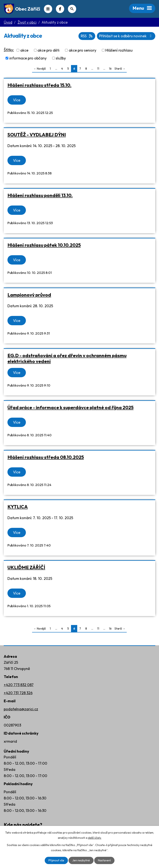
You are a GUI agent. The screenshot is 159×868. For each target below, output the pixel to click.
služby (61, 58)
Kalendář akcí (48, 9)
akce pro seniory (83, 50)
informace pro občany (28, 58)
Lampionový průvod (29, 295)
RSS (86, 36)
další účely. (95, 838)
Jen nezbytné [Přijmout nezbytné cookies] (81, 860)
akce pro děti (48, 50)
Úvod (8, 22)
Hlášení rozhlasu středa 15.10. (39, 85)
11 (98, 69)
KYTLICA (18, 507)
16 (110, 69)
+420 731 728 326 (18, 693)
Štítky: (9, 50)
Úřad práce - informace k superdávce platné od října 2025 (70, 407)
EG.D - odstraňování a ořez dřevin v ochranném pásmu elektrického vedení (67, 358)
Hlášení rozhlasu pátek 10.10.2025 (44, 245)
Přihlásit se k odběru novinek (126, 36)
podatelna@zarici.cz (21, 709)
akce (24, 50)
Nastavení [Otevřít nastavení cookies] (104, 860)
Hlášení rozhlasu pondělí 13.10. (40, 195)
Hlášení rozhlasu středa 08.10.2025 (46, 457)
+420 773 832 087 (19, 685)
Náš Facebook (60, 9)
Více (17, 100)
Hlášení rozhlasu (119, 50)
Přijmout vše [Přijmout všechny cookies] (56, 860)
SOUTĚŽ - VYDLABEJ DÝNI (37, 135)
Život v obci (27, 22)
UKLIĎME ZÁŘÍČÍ (26, 567)
